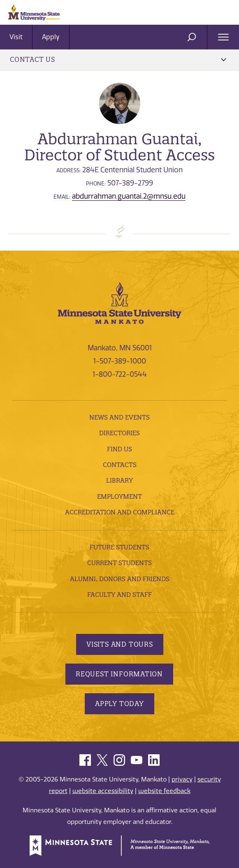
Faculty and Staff (119, 595)
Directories (119, 433)
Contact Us (118, 59)
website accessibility (103, 791)
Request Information (119, 674)
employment (119, 496)
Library (119, 480)
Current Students (119, 563)
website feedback (164, 791)
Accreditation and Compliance (120, 512)
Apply (51, 37)
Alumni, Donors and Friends (120, 579)
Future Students (119, 547)
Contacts (120, 465)
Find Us (119, 449)
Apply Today (119, 704)
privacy (182, 779)
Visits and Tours (120, 644)
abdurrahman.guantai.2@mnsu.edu (129, 196)
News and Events (119, 417)
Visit (16, 37)
